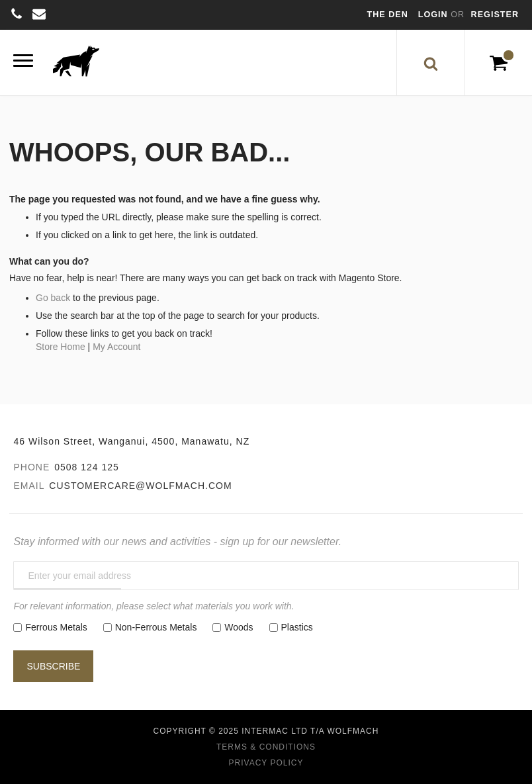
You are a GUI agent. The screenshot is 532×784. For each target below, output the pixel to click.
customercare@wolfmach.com (140, 486)
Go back (53, 298)
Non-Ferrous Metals (156, 627)
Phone (31, 467)
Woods (239, 627)
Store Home (61, 347)
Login (434, 15)
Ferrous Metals (56, 627)
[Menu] (23, 63)
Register (495, 15)
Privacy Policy (266, 763)
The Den (388, 15)
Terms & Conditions (266, 747)
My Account (116, 347)
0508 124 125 (87, 467)
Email (29, 486)
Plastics (297, 627)
